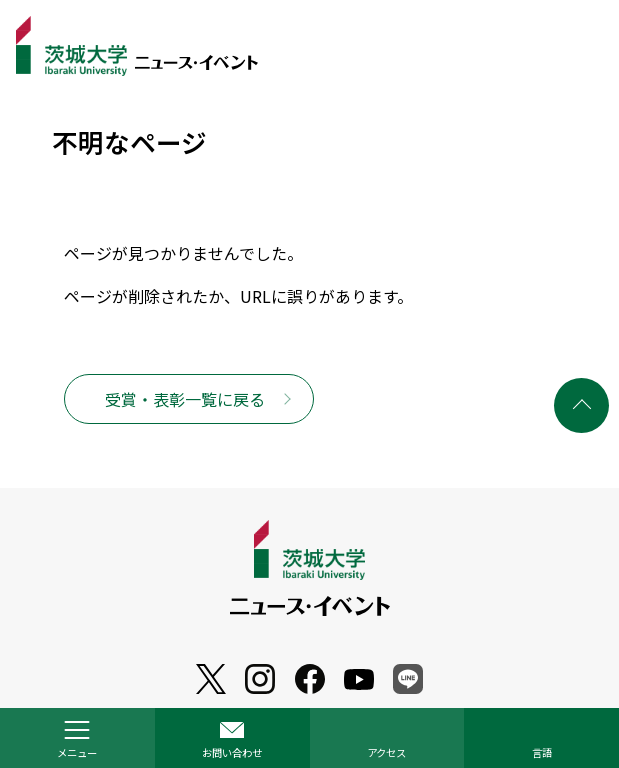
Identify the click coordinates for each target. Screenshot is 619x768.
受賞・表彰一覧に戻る (185, 399)
